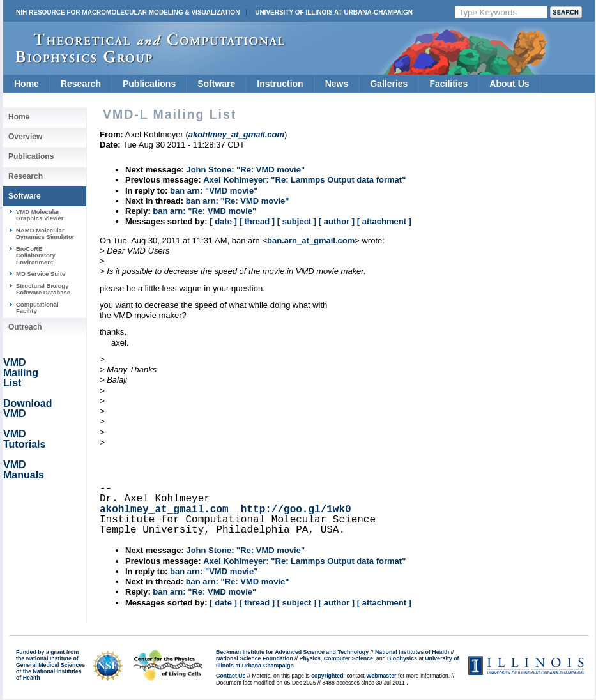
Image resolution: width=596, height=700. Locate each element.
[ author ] (337, 221)
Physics (310, 658)
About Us (509, 84)
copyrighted (327, 676)
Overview (25, 137)
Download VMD (27, 408)
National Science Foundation (255, 658)
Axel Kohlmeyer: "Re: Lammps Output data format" (304, 180)
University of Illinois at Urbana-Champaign (334, 12)
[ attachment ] (384, 221)
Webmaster (381, 676)
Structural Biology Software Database (43, 289)
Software (216, 84)
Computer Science (348, 658)
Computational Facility (37, 308)
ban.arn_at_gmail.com (311, 240)
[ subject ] (297, 221)
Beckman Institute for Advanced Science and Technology (292, 652)
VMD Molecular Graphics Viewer (40, 215)
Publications (149, 84)
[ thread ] (257, 221)
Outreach (25, 327)
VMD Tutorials (24, 439)
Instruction (280, 84)
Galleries (389, 84)
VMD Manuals (24, 470)
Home (27, 84)
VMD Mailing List (21, 373)
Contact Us (231, 676)
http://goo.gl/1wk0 (296, 510)
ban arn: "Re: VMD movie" (238, 201)
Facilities (448, 84)
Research (81, 84)
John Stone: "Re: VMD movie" (245, 170)
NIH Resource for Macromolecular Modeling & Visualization (128, 12)
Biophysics (402, 658)
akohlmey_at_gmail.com (164, 510)
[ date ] (223, 221)
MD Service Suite (41, 274)
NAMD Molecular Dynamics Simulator (45, 233)
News (337, 84)
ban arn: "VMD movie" (214, 191)
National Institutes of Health (412, 652)
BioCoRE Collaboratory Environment (36, 255)
